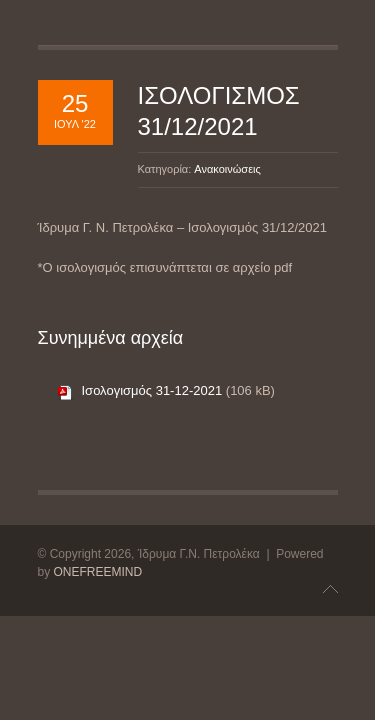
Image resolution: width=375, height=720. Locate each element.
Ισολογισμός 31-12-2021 (152, 390)
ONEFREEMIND (98, 572)
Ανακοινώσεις (227, 169)
